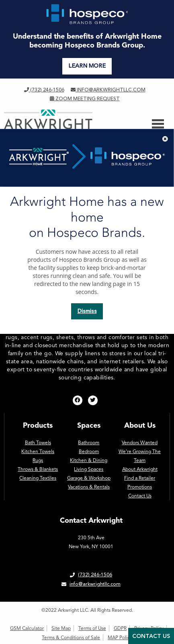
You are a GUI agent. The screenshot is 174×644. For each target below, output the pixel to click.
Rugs (38, 460)
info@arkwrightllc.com (108, 90)
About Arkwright (140, 469)
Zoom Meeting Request (85, 99)
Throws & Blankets (38, 469)
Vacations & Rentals (89, 487)
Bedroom (89, 451)
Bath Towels (38, 443)
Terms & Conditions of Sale (71, 638)
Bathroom (89, 443)
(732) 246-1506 (44, 90)
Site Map (61, 628)
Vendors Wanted (140, 443)
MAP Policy (120, 638)
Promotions (140, 487)
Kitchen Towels (38, 451)
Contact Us (140, 496)
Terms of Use (92, 628)
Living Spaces (89, 469)
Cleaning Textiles (38, 478)
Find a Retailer (140, 478)
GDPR (120, 628)
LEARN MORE (87, 66)
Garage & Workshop (89, 478)
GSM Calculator (27, 628)
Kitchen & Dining (89, 460)
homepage (120, 206)
